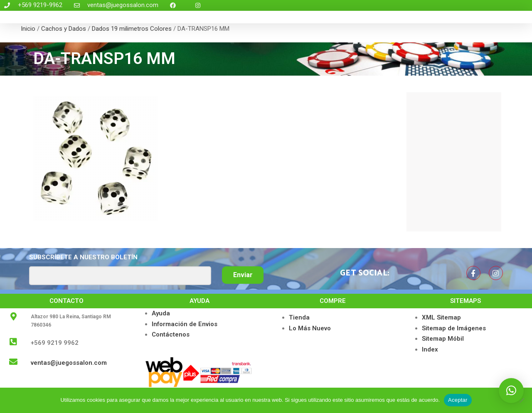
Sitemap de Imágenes (454, 328)
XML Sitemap (441, 317)
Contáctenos (171, 334)
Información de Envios (185, 324)
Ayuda (161, 313)
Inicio (28, 29)
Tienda (299, 317)
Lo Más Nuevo (310, 328)
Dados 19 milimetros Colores (132, 29)
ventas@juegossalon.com (69, 363)
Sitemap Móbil (443, 339)
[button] (511, 391)
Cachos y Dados (64, 29)
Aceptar (458, 400)
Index (430, 349)
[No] (522, 400)
